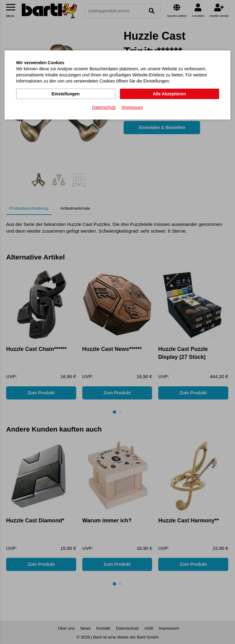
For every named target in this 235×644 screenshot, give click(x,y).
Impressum (132, 107)
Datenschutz (104, 107)
